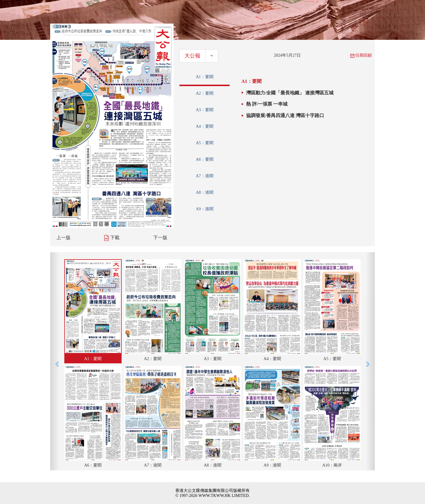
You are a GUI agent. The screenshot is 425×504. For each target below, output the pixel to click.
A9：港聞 (204, 209)
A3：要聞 (204, 110)
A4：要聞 (204, 126)
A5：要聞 (204, 143)
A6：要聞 (204, 159)
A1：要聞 (204, 77)
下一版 (160, 238)
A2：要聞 (204, 93)
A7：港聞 (204, 176)
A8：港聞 (204, 192)
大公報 (192, 56)
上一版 (63, 238)
